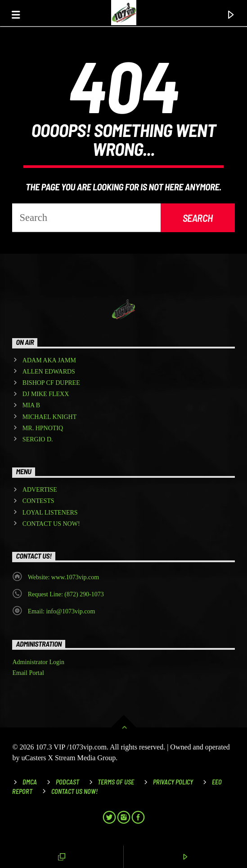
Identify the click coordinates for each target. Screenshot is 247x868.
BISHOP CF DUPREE (51, 383)
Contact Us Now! (74, 791)
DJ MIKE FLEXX (46, 394)
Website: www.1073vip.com (64, 577)
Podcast (67, 782)
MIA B (31, 405)
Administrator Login (38, 662)
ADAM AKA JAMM (49, 360)
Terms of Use (116, 782)
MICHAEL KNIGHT (49, 417)
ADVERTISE (40, 490)
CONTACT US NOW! (51, 524)
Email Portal (28, 673)
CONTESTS (38, 501)
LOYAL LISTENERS (50, 513)
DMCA (30, 782)
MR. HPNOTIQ (43, 428)
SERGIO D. (38, 439)
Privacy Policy (173, 782)
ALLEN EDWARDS (49, 372)
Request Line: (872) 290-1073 (66, 594)
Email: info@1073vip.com (62, 611)
